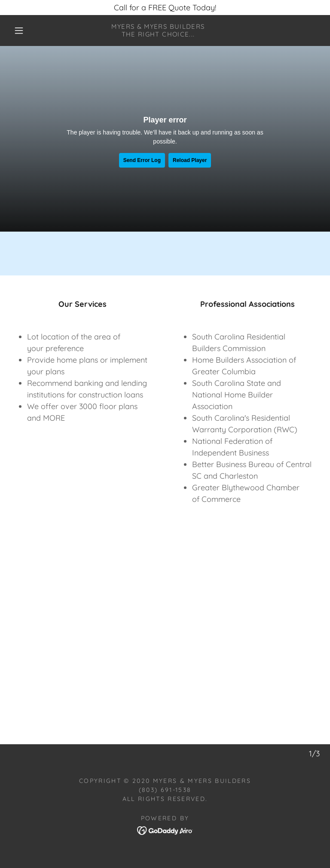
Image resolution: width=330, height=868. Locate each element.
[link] (158, 34)
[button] (19, 31)
